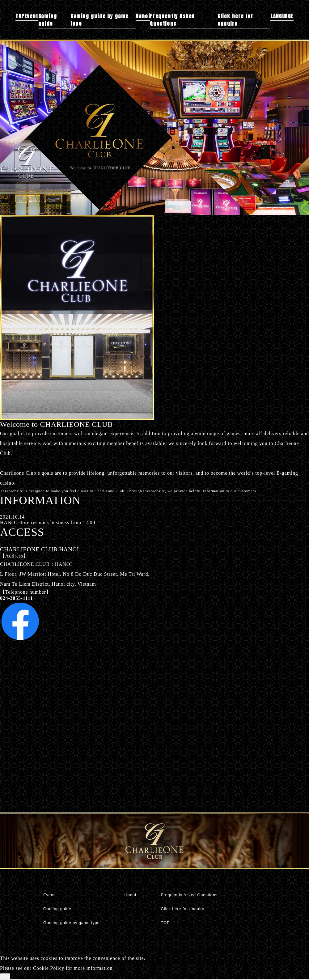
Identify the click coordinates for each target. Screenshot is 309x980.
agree (5, 976)
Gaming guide (48, 20)
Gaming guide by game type (99, 20)
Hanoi (143, 16)
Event (31, 16)
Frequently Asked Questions (172, 20)
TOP (20, 16)
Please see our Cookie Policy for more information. (57, 968)
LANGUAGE (282, 16)
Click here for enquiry (235, 20)
